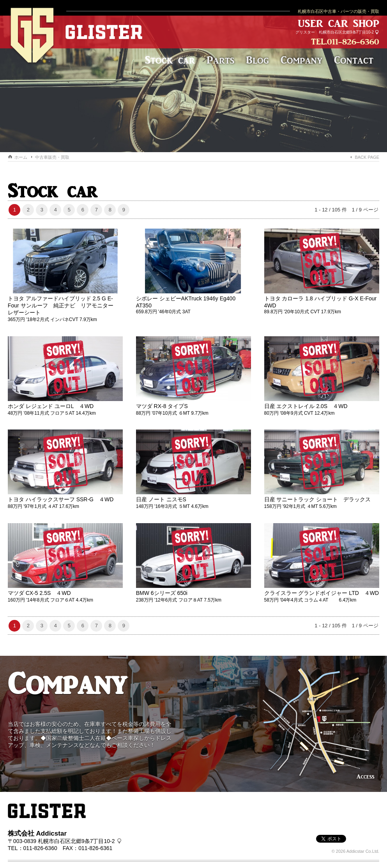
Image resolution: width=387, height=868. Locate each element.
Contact (354, 60)
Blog (257, 60)
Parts (220, 60)
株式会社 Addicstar (37, 828)
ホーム (21, 157)
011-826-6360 (353, 42)
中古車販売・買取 (52, 157)
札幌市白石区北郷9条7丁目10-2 (346, 32)
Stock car (170, 60)
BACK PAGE (367, 157)
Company (301, 60)
